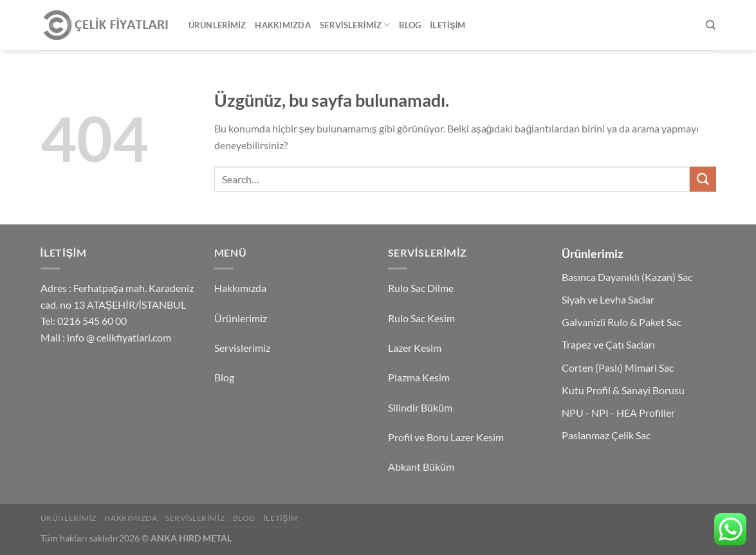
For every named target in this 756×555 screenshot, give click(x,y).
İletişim (447, 25)
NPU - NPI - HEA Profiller (618, 413)
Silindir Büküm (420, 407)
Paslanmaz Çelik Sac (606, 435)
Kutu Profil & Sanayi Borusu (623, 390)
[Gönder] (703, 179)
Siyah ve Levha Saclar (608, 299)
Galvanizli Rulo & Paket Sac (622, 322)
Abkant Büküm (421, 467)
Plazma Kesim (419, 377)
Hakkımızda (283, 25)
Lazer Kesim (415, 348)
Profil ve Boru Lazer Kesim (446, 437)
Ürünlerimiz (217, 25)
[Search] (711, 25)
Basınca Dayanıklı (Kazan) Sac (627, 277)
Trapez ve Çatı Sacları (608, 344)
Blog (410, 25)
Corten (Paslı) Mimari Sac (618, 368)
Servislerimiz (355, 25)
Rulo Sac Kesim (421, 318)
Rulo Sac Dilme (421, 288)
